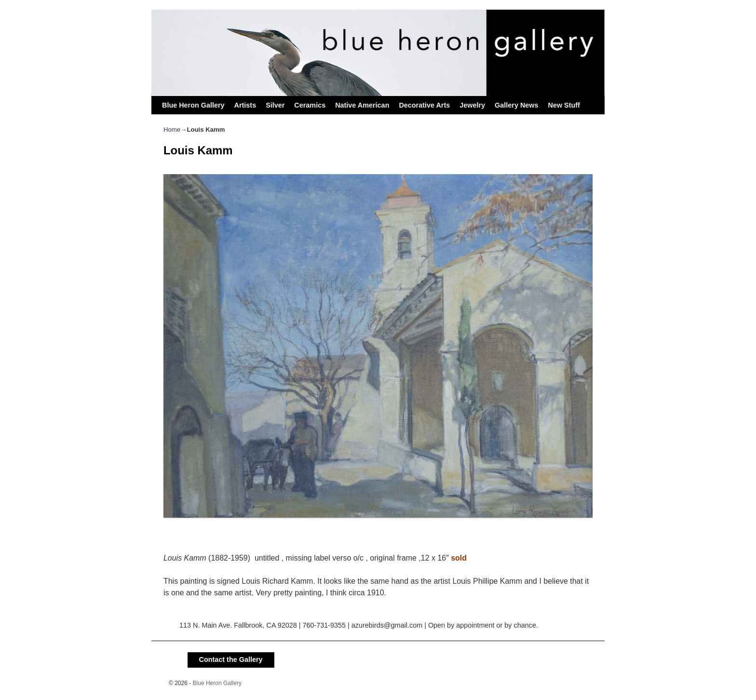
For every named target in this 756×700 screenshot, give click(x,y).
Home (172, 130)
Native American (362, 105)
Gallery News (516, 105)
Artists (245, 105)
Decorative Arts (424, 105)
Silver (275, 105)
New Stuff (564, 105)
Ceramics (310, 105)
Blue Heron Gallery (193, 105)
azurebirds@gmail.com (387, 625)
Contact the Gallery (231, 659)
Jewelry (472, 105)
